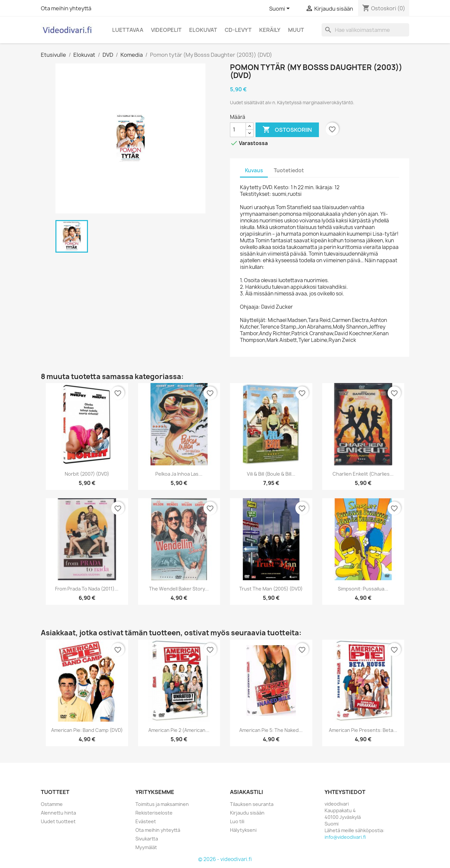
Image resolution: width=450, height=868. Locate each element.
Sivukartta (147, 839)
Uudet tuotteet (58, 821)
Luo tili (237, 821)
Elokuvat (203, 30)
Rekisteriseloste (154, 813)
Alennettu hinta (58, 813)
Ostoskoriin (287, 130)
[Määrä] (238, 130)
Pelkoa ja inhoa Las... (179, 474)
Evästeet (146, 821)
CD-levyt (238, 30)
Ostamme (52, 804)
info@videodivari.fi (345, 837)
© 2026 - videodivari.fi (225, 859)
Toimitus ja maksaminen (162, 804)
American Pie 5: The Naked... (271, 730)
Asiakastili (247, 792)
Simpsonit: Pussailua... (363, 589)
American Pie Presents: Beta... (363, 730)
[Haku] (365, 30)
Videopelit (166, 30)
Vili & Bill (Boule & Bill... (271, 474)
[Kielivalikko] (281, 9)
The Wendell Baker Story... (179, 589)
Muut (296, 30)
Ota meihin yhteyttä (66, 8)
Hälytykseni (243, 830)
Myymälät (146, 847)
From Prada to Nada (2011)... (87, 589)
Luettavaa (128, 30)
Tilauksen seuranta (252, 804)
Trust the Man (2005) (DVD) (271, 589)
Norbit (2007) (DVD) (87, 474)
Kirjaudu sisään (247, 813)
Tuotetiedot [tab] (289, 170)
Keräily (270, 30)
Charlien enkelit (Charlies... (363, 474)
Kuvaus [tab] (254, 170)
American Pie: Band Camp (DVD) (87, 730)
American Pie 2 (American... (179, 730)
